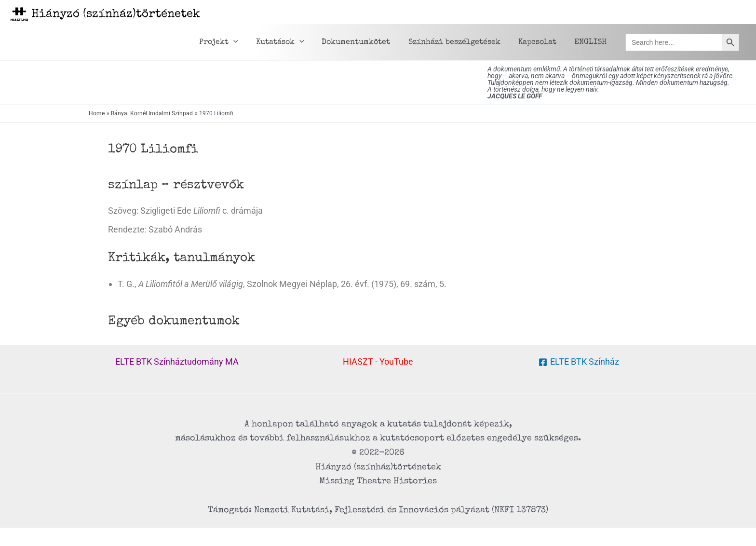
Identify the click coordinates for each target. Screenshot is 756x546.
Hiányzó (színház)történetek (116, 14)
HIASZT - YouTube (378, 362)
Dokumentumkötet (365, 42)
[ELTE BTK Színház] (579, 362)
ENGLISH (592, 42)
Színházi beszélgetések (461, 42)
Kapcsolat (541, 42)
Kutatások (291, 42)
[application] (247, 42)
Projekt (233, 42)
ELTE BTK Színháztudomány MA (177, 362)
